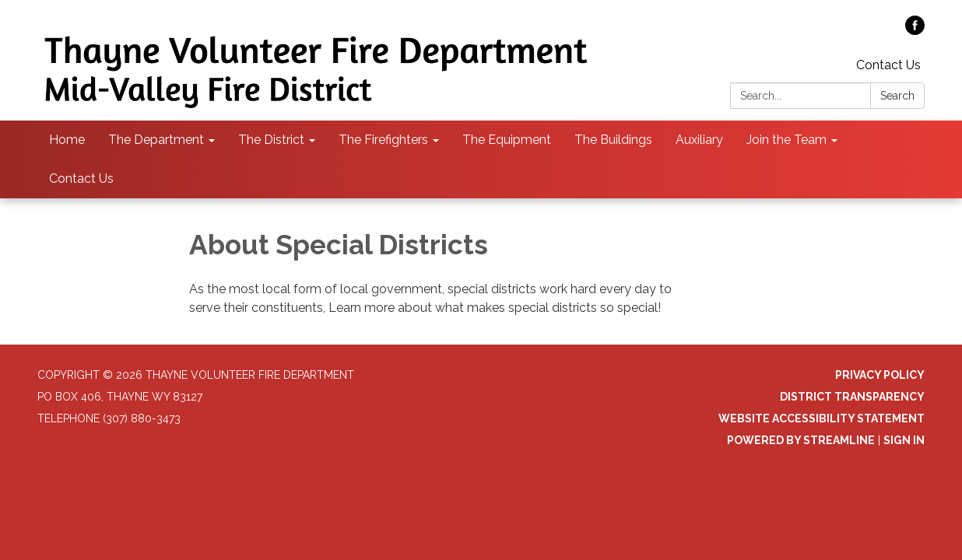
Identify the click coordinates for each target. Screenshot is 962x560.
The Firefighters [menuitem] (383, 140)
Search (897, 96)
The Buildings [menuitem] (613, 140)
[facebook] (915, 31)
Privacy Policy (880, 375)
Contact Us (888, 65)
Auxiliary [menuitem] (699, 140)
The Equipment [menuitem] (507, 140)
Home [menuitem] (67, 140)
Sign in (904, 440)
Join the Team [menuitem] (786, 140)
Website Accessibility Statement (822, 418)
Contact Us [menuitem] (81, 178)
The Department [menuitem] (156, 140)
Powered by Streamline (801, 440)
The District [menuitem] (271, 140)
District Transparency (852, 397)
